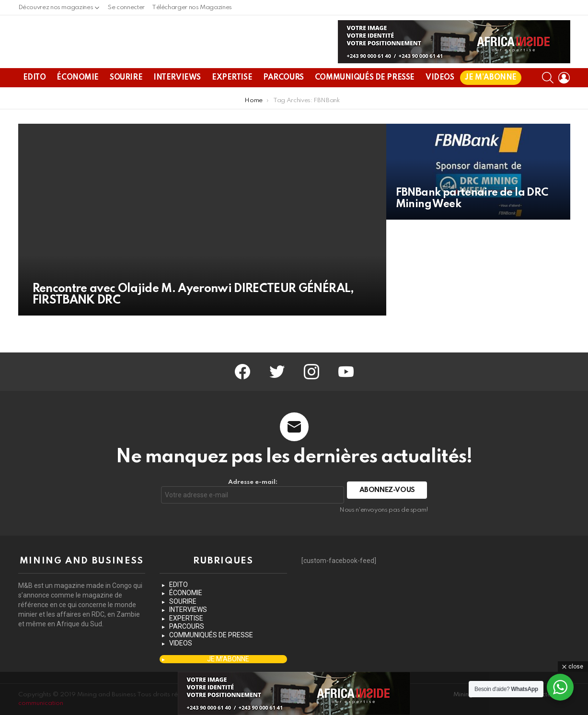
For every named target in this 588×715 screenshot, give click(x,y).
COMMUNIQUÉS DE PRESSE (365, 101)
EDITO (35, 101)
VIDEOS (440, 101)
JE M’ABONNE (490, 101)
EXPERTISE (232, 101)
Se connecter (126, 7)
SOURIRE (126, 101)
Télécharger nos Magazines (192, 7)
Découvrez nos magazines (56, 10)
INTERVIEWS (177, 101)
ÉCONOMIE (78, 101)
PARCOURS (283, 101)
